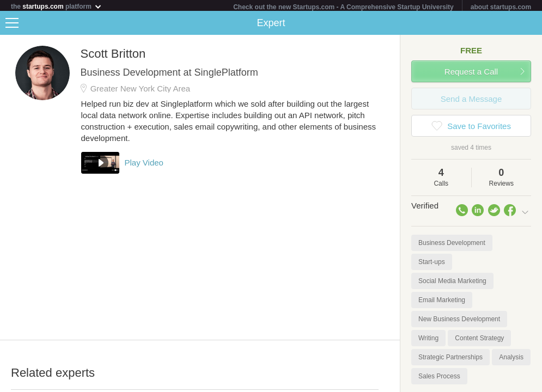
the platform (57, 6)
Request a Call (471, 74)
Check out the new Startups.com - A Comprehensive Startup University (343, 7)
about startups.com (501, 7)
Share (531, 25)
